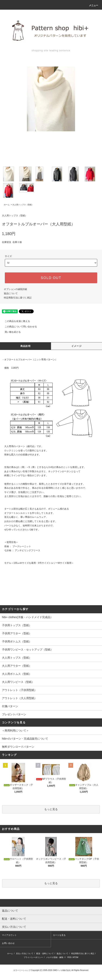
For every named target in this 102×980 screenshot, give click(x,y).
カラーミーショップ (22, 970)
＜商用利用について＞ (15, 731)
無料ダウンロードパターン (18, 747)
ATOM (76, 957)
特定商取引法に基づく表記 (18, 298)
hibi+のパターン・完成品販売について (25, 739)
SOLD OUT (51, 278)
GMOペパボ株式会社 (62, 970)
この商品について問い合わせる (18, 327)
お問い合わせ (8, 943)
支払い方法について (25, 953)
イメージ (76, 346)
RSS (69, 957)
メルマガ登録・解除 (55, 957)
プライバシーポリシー (33, 957)
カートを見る (59, 935)
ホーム (7, 205)
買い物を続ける (10, 332)
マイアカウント (9, 935)
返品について (11, 293)
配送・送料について (45, 953)
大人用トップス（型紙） (23, 205)
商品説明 (25, 346)
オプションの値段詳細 (15, 289)
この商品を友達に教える (15, 321)
